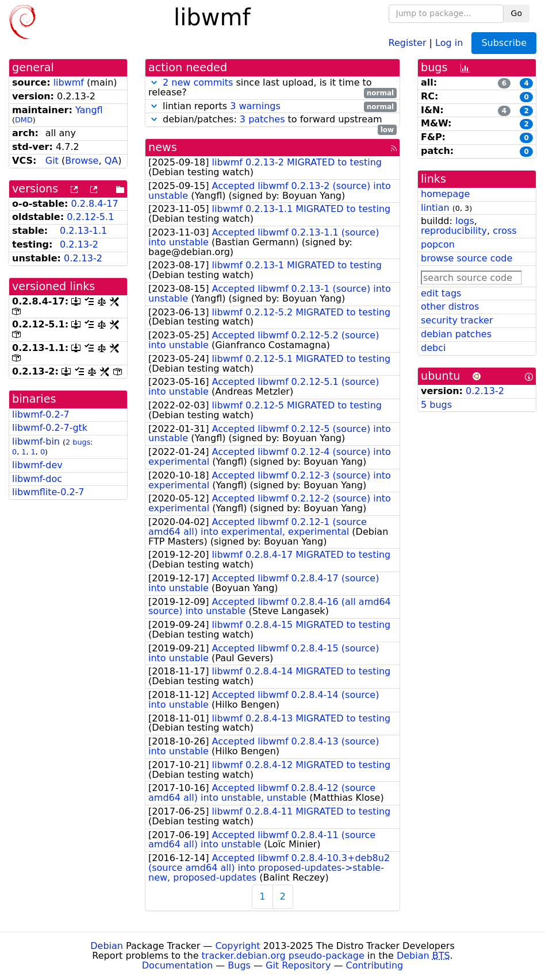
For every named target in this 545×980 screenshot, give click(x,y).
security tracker (457, 320)
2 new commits (198, 82)
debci (433, 348)
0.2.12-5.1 (90, 217)
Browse (82, 161)
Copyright (237, 946)
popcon (438, 244)
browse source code (467, 258)
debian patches (456, 334)
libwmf (69, 82)
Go (517, 13)
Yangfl (89, 110)
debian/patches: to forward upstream (272, 120)
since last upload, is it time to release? (272, 88)
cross (504, 231)
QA (112, 161)
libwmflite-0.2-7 (48, 492)
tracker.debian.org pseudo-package (283, 956)
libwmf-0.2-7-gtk (50, 428)
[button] (154, 82)
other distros (450, 306)
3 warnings (255, 106)
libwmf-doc (37, 479)
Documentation (177, 965)
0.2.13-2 (79, 244)
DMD (24, 120)
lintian (435, 208)
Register (408, 42)
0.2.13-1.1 (83, 231)
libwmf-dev (37, 465)
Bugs (239, 965)
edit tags (441, 293)
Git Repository (298, 965)
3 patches (262, 119)
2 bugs (78, 442)
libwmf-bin (36, 441)
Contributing (375, 965)
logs (465, 221)
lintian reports (272, 107)
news (163, 147)
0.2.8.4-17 (95, 204)
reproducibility (454, 231)
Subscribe (504, 43)
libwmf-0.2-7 (41, 414)
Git (52, 161)
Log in (449, 42)
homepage (445, 194)
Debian (107, 946)
